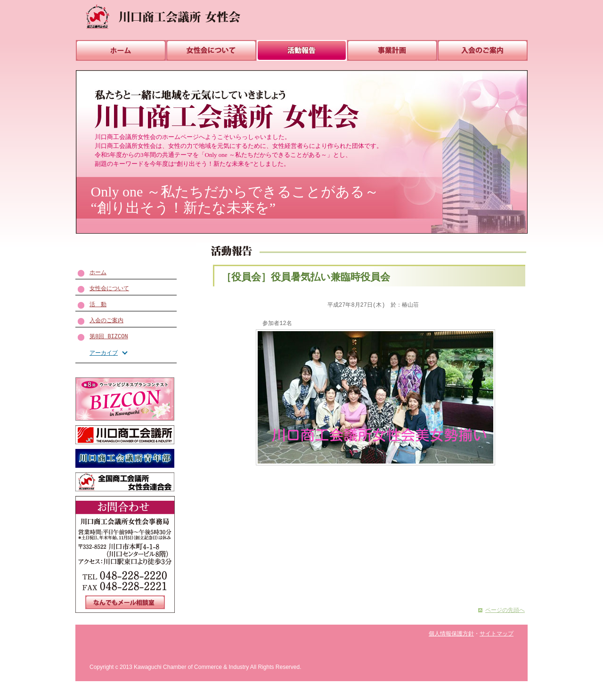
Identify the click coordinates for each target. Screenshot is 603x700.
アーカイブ (104, 353)
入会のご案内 (106, 321)
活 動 (98, 305)
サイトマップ (497, 634)
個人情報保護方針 (451, 634)
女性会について (109, 289)
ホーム (98, 273)
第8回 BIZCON (109, 337)
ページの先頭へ (505, 610)
